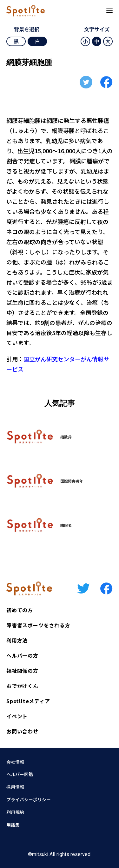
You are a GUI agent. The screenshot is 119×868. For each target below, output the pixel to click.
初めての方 (20, 610)
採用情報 (15, 787)
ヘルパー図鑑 (20, 774)
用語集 (13, 825)
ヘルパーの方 (22, 655)
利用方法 (17, 640)
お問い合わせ (22, 731)
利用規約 (15, 812)
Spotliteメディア (28, 701)
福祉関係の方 (22, 671)
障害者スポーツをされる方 (38, 625)
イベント (17, 716)
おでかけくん (22, 686)
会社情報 (15, 762)
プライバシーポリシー (29, 799)
